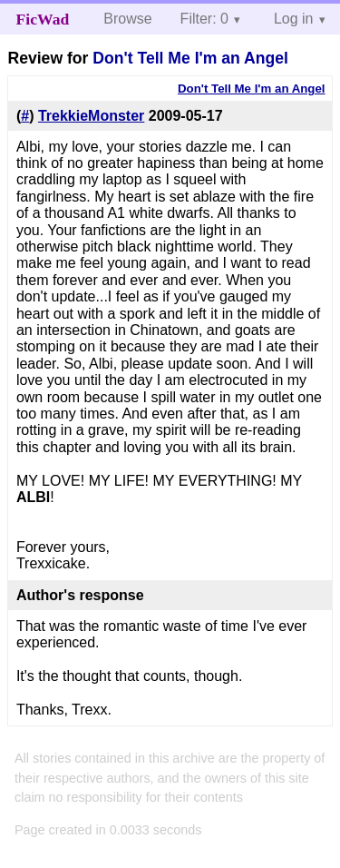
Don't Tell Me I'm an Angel (190, 58)
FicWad (43, 19)
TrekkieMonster (91, 116)
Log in (294, 19)
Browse (127, 19)
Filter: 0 (204, 19)
